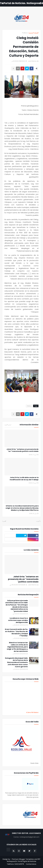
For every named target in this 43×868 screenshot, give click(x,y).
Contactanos (31, 864)
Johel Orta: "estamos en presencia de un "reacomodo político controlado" (22, 450)
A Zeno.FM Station (32, 712)
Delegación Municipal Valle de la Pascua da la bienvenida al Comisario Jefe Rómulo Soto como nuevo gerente (16, 662)
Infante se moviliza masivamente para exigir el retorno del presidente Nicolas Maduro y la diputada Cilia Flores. (22, 508)
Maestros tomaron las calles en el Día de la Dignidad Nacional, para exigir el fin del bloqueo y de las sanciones (17, 647)
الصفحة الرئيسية (34, 33)
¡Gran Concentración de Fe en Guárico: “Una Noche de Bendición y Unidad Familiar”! (16, 633)
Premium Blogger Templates (23, 859)
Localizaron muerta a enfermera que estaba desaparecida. (18, 620)
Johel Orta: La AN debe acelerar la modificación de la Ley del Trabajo (24, 479)
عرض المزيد (8, 425)
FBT (39, 859)
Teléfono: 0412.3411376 (15, 864)
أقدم (5, 521)
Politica (25, 33)
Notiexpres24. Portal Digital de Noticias (22, 861)
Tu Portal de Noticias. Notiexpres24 (21, 3)
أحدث (38, 521)
